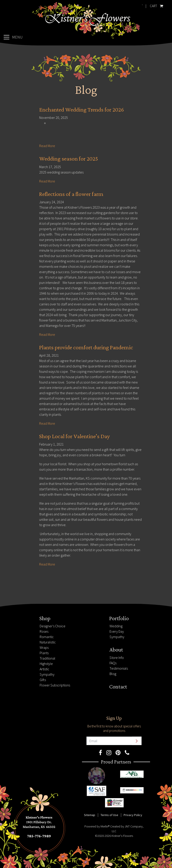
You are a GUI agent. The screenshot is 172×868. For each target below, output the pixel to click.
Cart (156, 5)
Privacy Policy (133, 815)
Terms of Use (109, 815)
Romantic (47, 637)
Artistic (44, 669)
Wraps (44, 647)
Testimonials (119, 668)
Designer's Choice (53, 626)
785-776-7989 (15, 617)
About (116, 649)
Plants (44, 653)
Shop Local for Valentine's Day (74, 436)
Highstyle (46, 664)
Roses (44, 631)
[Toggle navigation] (13, 37)
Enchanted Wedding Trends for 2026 (82, 110)
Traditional (47, 658)
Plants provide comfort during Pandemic (86, 347)
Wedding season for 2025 (69, 159)
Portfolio (119, 618)
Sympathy (47, 674)
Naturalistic (48, 642)
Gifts (43, 680)
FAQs (113, 663)
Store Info (117, 658)
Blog (113, 674)
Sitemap (90, 815)
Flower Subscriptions (55, 685)
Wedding (116, 626)
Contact (118, 686)
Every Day (117, 631)
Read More (47, 146)
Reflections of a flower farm (71, 194)
